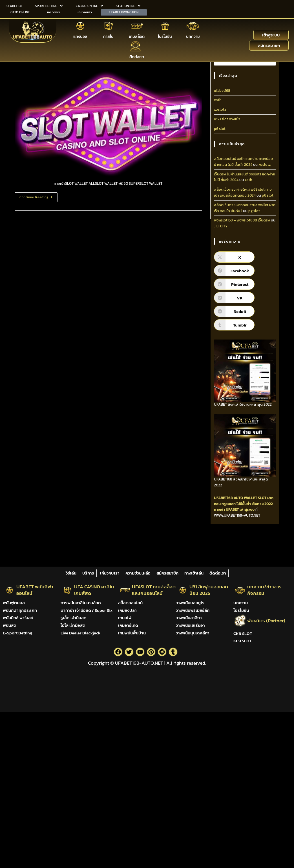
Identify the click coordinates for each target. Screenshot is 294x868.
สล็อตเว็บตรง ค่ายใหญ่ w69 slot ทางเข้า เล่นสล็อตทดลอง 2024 (243, 192)
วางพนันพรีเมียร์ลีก (193, 610)
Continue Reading (38, 196)
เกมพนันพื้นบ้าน (132, 633)
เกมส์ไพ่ (125, 618)
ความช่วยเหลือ (138, 573)
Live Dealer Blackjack (80, 633)
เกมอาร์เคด (128, 625)
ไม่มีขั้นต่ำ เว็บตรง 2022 (255, 504)
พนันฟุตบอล (14, 603)
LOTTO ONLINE (19, 12)
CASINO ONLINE (89, 6)
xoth (218, 100)
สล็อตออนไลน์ (130, 603)
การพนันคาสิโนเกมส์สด (81, 603)
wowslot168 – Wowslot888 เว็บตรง (242, 220)
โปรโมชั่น (165, 36)
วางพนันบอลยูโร (190, 603)
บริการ (88, 573)
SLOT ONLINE (128, 6)
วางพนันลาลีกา (189, 618)
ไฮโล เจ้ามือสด (73, 625)
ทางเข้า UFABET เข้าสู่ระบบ (234, 509)
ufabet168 (222, 91)
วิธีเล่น (71, 573)
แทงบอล (80, 36)
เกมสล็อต (137, 36)
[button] (49, 6)
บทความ (193, 36)
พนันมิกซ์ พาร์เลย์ (18, 618)
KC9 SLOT (243, 641)
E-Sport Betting (17, 633)
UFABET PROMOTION (124, 12)
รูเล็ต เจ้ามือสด (74, 618)
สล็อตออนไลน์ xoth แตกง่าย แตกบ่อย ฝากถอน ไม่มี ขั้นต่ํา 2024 (243, 162)
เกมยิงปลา (127, 610)
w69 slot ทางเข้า (227, 119)
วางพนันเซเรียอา (190, 625)
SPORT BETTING (49, 6)
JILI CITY (221, 226)
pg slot (254, 211)
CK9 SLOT (243, 633)
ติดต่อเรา (137, 56)
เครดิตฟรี (54, 12)
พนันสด (10, 625)
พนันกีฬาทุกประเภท (20, 610)
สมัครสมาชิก (167, 573)
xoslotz (220, 109)
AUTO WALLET (245, 498)
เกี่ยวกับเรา (85, 12)
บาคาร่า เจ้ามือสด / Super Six (87, 610)
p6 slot (220, 129)
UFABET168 (14, 6)
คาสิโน (108, 36)
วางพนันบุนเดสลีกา (193, 633)
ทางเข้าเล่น (194, 573)
